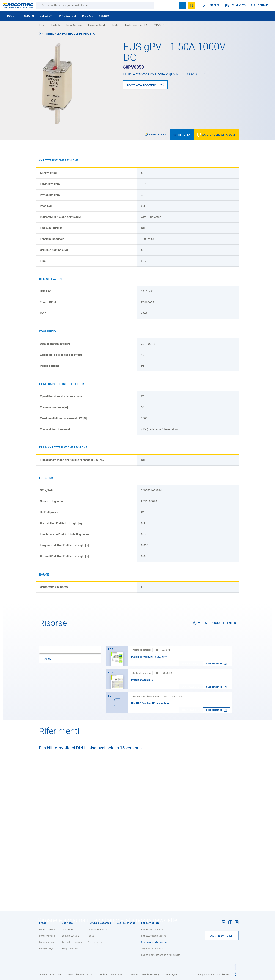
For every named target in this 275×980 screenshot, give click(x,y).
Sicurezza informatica (155, 942)
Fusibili (116, 25)
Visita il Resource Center (214, 620)
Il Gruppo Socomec (99, 923)
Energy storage (46, 949)
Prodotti (44, 923)
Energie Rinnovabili (71, 949)
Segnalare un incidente (152, 949)
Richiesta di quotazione (152, 929)
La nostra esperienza (97, 929)
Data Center (67, 929)
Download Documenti (143, 82)
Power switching (47, 936)
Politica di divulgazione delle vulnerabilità (161, 955)
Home (42, 25)
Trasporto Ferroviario (72, 942)
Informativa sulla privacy (80, 974)
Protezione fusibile (97, 25)
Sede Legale (171, 974)
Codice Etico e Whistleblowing (144, 974)
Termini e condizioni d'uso (111, 974)
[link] (216, 132)
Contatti (263, 5)
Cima (236, 974)
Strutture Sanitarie (70, 936)
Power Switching (74, 25)
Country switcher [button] (221, 936)
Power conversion (48, 929)
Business (67, 923)
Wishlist (191, 5)
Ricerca (158, 5)
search (174, 5)
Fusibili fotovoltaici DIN (136, 25)
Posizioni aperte (95, 942)
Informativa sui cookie (50, 974)
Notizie (91, 936)
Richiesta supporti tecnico (154, 936)
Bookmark (183, 5)
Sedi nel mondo (126, 923)
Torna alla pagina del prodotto (67, 34)
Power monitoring (48, 942)
